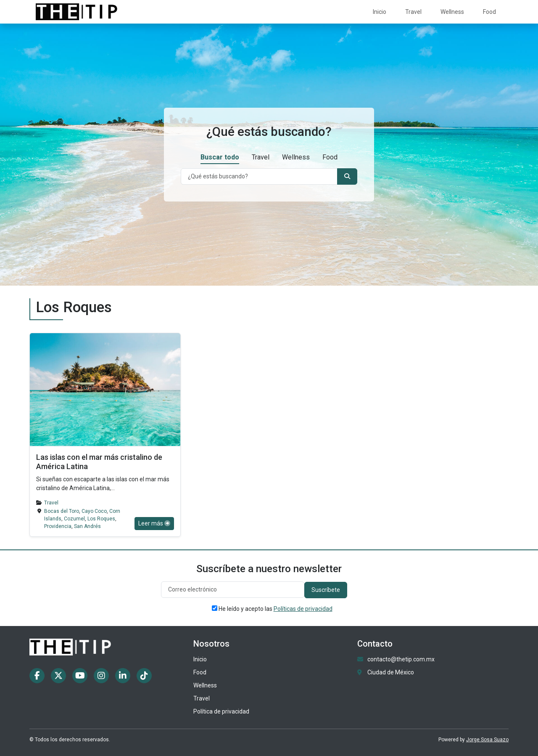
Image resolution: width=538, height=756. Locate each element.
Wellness (452, 12)
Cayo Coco (94, 511)
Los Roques (101, 519)
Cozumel (74, 519)
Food (489, 12)
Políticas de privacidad (303, 609)
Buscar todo (220, 157)
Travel (413, 12)
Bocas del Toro (62, 511)
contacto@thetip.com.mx (401, 659)
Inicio (380, 12)
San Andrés (87, 526)
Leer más (154, 523)
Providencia (58, 526)
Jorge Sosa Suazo (487, 740)
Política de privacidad (221, 711)
